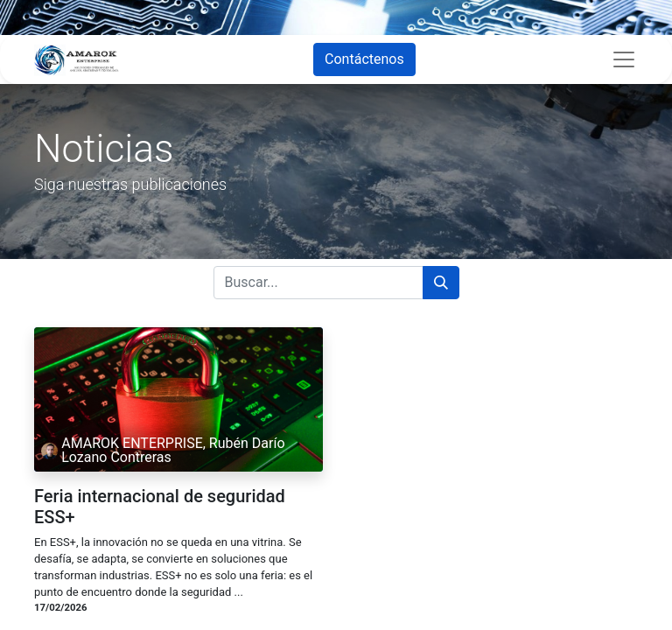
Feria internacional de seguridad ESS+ (160, 507)
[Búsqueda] (441, 283)
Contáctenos (364, 59)
